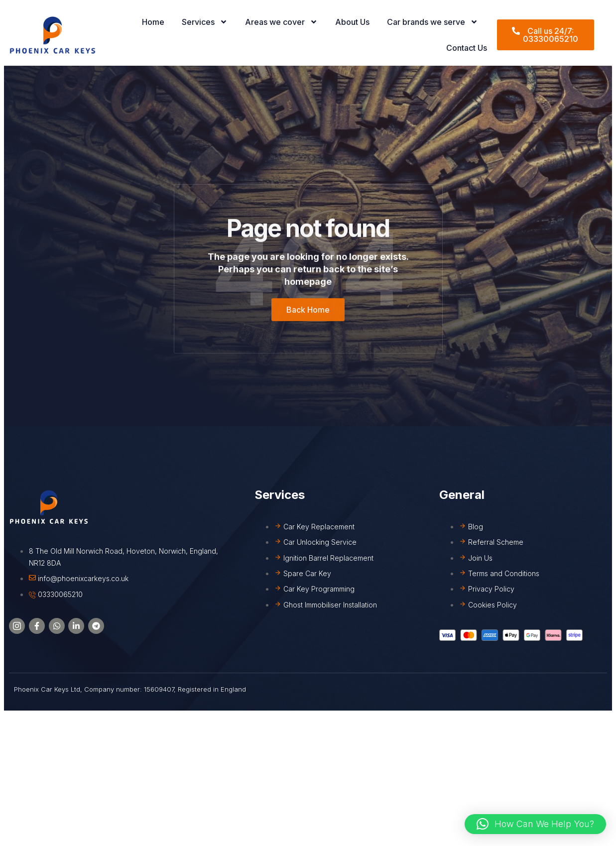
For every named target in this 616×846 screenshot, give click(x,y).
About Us (352, 22)
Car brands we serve (432, 22)
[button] (535, 824)
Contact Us (467, 48)
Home (153, 22)
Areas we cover (281, 22)
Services (205, 22)
